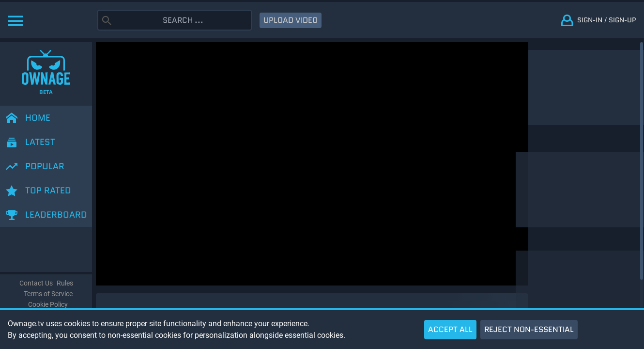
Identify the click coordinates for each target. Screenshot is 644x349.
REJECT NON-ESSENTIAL (529, 329)
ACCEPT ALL (450, 329)
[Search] (183, 20)
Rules (65, 283)
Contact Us (36, 283)
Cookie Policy (48, 305)
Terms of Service (48, 294)
